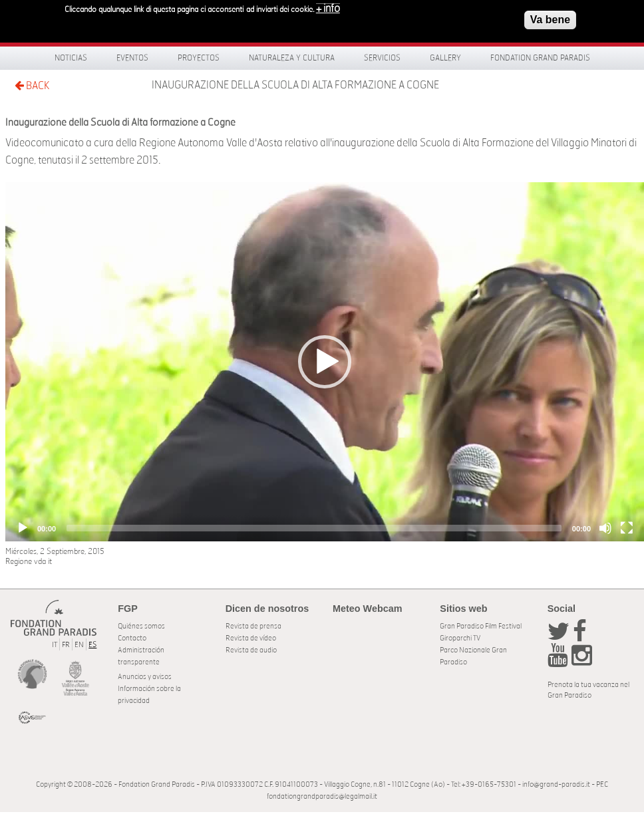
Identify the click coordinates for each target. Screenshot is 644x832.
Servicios (382, 58)
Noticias (71, 58)
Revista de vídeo (251, 638)
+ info (328, 7)
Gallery (445, 58)
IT (55, 645)
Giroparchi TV (460, 638)
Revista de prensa (253, 626)
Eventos (132, 58)
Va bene (550, 18)
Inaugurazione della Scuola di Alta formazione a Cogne (295, 85)
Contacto (132, 638)
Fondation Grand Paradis (540, 58)
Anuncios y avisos (145, 677)
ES (92, 645)
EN (79, 645)
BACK (32, 85)
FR (66, 645)
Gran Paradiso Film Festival (481, 626)
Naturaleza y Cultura (292, 58)
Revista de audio (251, 650)
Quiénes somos (141, 626)
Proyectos (199, 58)
